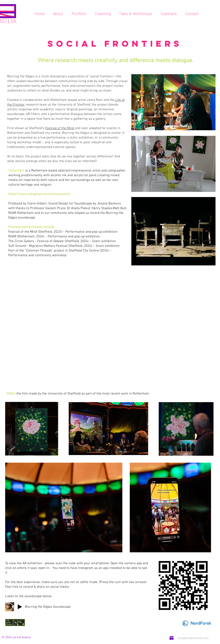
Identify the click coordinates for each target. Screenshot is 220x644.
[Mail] (172, 638)
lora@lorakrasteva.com (193, 638)
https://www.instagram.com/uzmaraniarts (39, 194)
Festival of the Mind (60, 128)
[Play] (20, 607)
